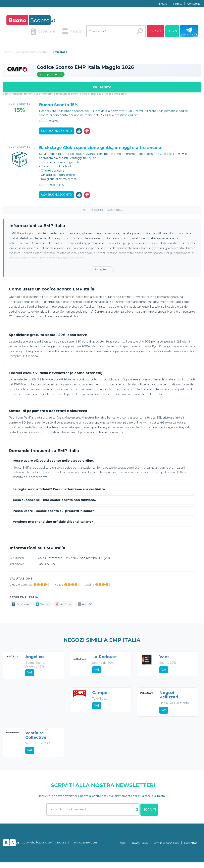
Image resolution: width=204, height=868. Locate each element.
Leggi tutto (102, 272)
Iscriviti (156, 31)
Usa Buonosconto (57, 131)
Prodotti (177, 4)
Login (172, 31)
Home (122, 849)
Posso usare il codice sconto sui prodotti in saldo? (53, 514)
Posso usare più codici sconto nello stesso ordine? (54, 464)
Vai (30, 676)
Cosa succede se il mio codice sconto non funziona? (55, 503)
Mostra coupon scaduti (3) (102, 213)
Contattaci (194, 4)
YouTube (67, 607)
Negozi (72, 32)
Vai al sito (102, 87)
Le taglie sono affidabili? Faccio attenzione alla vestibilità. (59, 492)
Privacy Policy (139, 849)
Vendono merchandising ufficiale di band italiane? (53, 525)
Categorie (43, 32)
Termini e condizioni (166, 849)
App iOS (90, 607)
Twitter (45, 607)
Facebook (22, 607)
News (163, 4)
